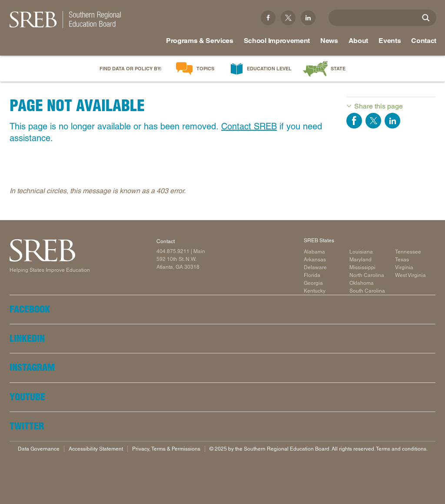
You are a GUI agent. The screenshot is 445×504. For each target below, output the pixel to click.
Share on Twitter (373, 121)
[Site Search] (426, 18)
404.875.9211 (173, 251)
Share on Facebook (354, 121)
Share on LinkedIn (392, 121)
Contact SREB (249, 126)
